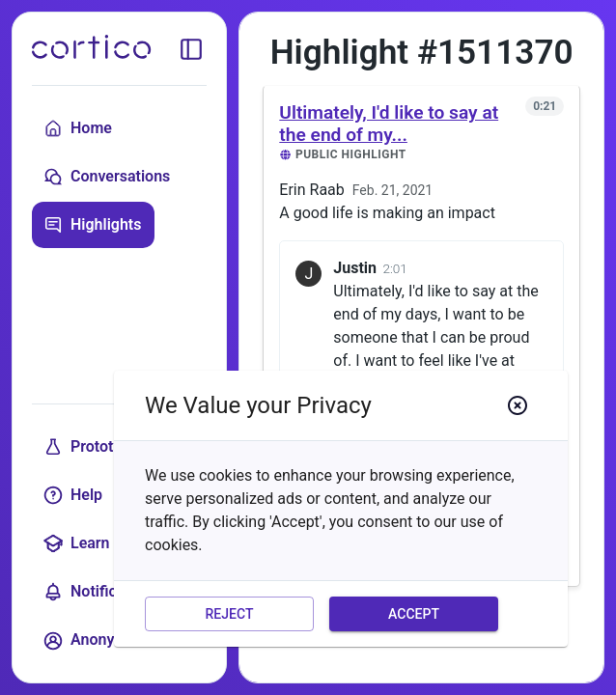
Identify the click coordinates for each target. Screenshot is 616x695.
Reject (229, 614)
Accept (414, 614)
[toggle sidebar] (191, 49)
